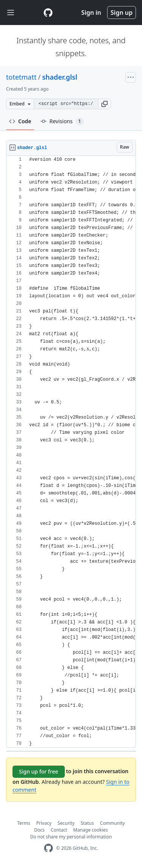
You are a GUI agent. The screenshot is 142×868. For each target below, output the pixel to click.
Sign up (122, 13)
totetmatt (21, 77)
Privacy (44, 823)
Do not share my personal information (71, 837)
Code (20, 121)
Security (66, 823)
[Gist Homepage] (48, 13)
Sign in (91, 13)
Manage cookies (90, 830)
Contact (59, 830)
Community (112, 823)
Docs (39, 830)
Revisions (62, 121)
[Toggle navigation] (11, 13)
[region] (71, 452)
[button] (105, 104)
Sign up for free (39, 771)
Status (87, 823)
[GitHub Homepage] (48, 848)
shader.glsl (60, 77)
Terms (24, 823)
